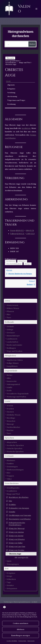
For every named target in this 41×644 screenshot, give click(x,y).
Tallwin (13, 234)
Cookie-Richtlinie (12, 641)
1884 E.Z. (29, 230)
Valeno (24, 9)
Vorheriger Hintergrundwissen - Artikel (20, 602)
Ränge (28, 264)
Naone (13, 230)
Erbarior (22, 261)
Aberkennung (12, 96)
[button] (21, 301)
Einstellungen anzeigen (20, 635)
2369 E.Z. (30, 234)
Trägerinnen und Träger (16, 100)
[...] (17, 44)
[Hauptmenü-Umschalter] (36, 9)
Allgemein (11, 85)
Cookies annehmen (21, 623)
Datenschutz (22, 641)
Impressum (31, 641)
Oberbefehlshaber (14, 264)
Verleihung (11, 93)
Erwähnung (11, 104)
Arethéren (26, 128)
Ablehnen (20, 629)
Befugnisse (11, 89)
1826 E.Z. (20, 230)
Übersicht (10, 58)
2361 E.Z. (21, 234)
